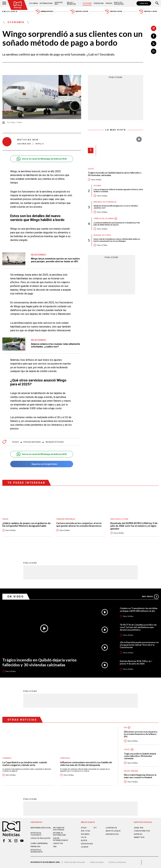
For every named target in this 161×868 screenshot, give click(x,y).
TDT (95, 828)
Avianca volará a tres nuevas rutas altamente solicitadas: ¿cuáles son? (56, 345)
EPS (125, 728)
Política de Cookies (97, 862)
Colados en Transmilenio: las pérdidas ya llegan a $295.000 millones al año (139, 610)
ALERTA (84, 840)
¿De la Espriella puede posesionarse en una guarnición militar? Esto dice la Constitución (139, 645)
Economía (87, 3)
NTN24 (84, 828)
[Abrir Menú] (4, 3)
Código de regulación (40, 838)
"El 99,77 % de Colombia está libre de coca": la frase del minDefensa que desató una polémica (138, 627)
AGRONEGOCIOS (112, 834)
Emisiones (10, 12)
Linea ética (58, 843)
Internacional (46, 3)
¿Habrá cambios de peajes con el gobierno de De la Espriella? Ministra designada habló (26, 525)
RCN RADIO (85, 834)
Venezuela (65, 758)
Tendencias (98, 3)
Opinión (109, 3)
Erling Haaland (131, 771)
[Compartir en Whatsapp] (154, 51)
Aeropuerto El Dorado (55, 442)
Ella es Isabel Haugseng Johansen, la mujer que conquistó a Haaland (140, 776)
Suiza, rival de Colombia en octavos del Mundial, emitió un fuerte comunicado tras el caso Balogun (117, 240)
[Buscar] (157, 3)
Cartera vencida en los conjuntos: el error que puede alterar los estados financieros (79, 525)
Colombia (33, 3)
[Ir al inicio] (18, 5)
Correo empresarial (39, 843)
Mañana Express (44, 12)
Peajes (5, 519)
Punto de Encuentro (119, 3)
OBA (55, 847)
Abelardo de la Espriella (105, 202)
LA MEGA (85, 847)
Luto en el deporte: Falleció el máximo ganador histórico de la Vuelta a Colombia (118, 190)
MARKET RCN (139, 837)
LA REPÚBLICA (111, 828)
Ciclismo (97, 186)
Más (150, 597)
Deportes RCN (59, 3)
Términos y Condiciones (117, 862)
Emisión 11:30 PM (148, 12)
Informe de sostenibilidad (59, 834)
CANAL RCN (144, 3)
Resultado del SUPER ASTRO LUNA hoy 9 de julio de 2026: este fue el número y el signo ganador (134, 526)
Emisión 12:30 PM (79, 12)
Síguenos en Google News (42, 464)
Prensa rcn (35, 847)
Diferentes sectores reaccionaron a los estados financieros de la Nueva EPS (141, 734)
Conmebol (7, 758)
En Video (16, 596)
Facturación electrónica (59, 829)
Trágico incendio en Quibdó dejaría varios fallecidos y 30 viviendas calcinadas (115, 174)
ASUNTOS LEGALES (113, 831)
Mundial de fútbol (102, 235)
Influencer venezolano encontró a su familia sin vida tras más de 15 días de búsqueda (86, 764)
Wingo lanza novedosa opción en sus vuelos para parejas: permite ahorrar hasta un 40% (55, 260)
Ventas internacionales (60, 839)
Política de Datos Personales (75, 862)
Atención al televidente (36, 834)
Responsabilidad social (41, 828)
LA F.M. (84, 837)
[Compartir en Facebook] (154, 36)
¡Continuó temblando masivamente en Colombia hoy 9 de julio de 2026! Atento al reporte (117, 224)
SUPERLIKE (138, 834)
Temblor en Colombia (104, 219)
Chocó (91, 169)
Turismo (15, 442)
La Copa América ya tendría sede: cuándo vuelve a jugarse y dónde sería (25, 764)
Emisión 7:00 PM (114, 12)
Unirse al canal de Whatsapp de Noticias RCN (42, 159)
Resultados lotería (119, 519)
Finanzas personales (32, 442)
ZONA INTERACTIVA (142, 831)
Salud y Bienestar (71, 3)
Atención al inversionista (36, 851)
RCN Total (86, 831)
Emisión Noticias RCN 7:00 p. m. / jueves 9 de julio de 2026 (136, 662)
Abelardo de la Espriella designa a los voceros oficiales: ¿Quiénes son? (116, 207)
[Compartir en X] (154, 44)
